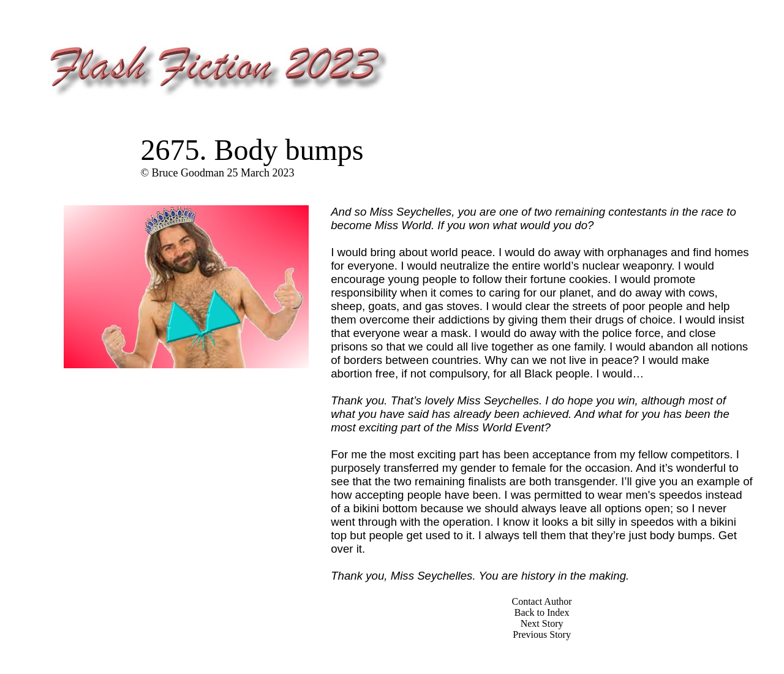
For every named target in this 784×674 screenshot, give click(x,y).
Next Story (542, 623)
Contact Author (541, 601)
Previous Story (542, 634)
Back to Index (542, 612)
